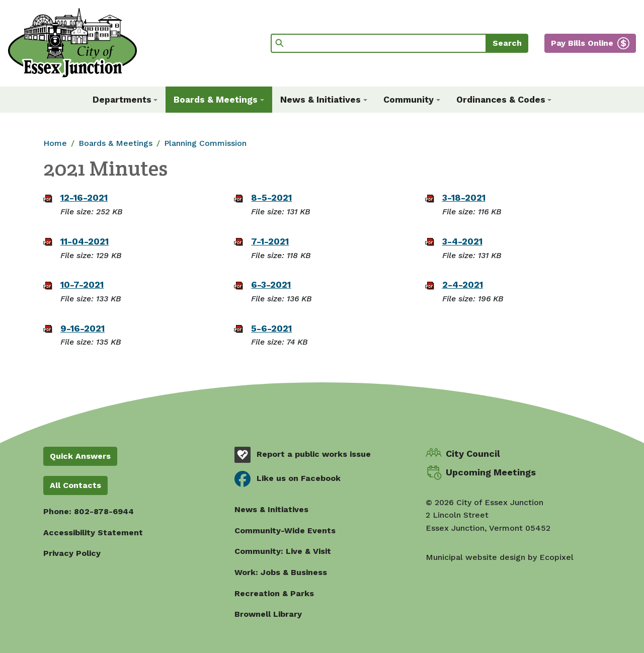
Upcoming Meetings (491, 472)
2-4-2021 (463, 284)
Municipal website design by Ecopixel (500, 557)
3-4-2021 (462, 241)
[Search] (379, 43)
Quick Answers (80, 456)
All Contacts (75, 485)
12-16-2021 (84, 197)
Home (55, 143)
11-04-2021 (85, 241)
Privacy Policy (72, 553)
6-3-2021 (271, 284)
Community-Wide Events (285, 530)
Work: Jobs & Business (281, 572)
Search (507, 43)
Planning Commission (205, 143)
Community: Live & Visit (283, 551)
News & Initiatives (271, 509)
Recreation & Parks (274, 593)
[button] (125, 100)
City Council (473, 454)
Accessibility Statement (93, 533)
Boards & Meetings (115, 143)
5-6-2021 (271, 328)
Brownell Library (268, 614)
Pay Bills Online (582, 43)
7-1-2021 (270, 241)
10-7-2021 (82, 284)
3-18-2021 (464, 197)
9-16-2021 (83, 328)
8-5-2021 (271, 197)
